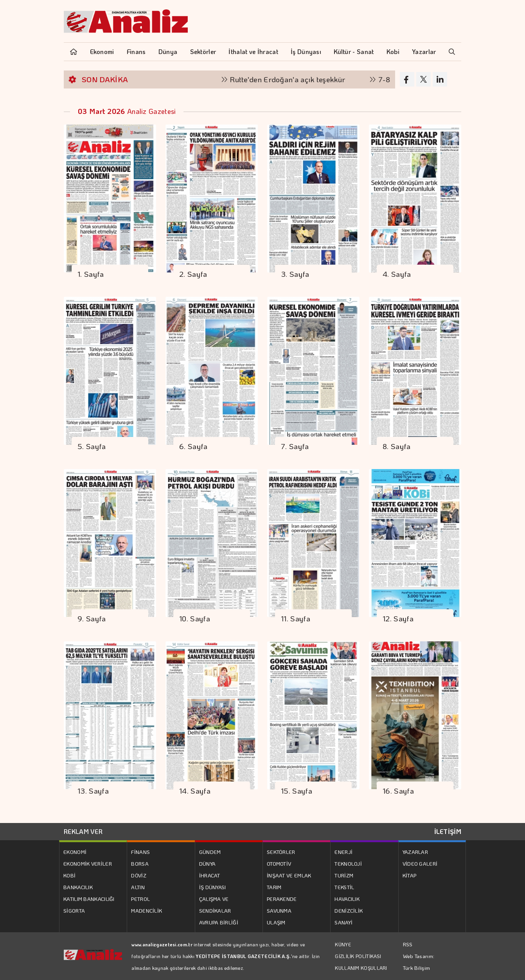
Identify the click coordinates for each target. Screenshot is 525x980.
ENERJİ (343, 852)
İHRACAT (210, 875)
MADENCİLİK (147, 911)
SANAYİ (343, 922)
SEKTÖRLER (281, 852)
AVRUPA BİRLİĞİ (219, 922)
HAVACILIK (347, 899)
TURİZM (344, 875)
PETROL (140, 899)
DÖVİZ (139, 875)
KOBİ (69, 875)
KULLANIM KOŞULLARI (361, 968)
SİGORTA (74, 911)
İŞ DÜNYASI (213, 887)
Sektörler (203, 51)
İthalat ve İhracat (253, 51)
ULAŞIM (276, 922)
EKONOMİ (75, 852)
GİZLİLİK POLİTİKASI (358, 956)
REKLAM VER (83, 831)
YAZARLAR (415, 852)
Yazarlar (424, 51)
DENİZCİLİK (349, 911)
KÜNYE (343, 944)
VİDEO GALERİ (420, 864)
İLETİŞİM (448, 831)
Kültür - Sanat (354, 51)
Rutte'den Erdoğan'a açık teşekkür (292, 79)
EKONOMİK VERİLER (88, 864)
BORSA (140, 864)
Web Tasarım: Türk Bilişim (419, 962)
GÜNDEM (210, 852)
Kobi (393, 51)
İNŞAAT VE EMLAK (289, 875)
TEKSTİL (344, 887)
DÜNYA (208, 864)
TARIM (274, 887)
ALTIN (138, 887)
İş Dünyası (306, 51)
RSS (408, 944)
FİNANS (140, 852)
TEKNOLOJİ (348, 864)
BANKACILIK (78, 887)
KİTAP (410, 875)
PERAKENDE (282, 899)
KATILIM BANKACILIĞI (89, 899)
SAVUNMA (279, 911)
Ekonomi (102, 51)
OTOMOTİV (279, 864)
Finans (136, 51)
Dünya (168, 51)
